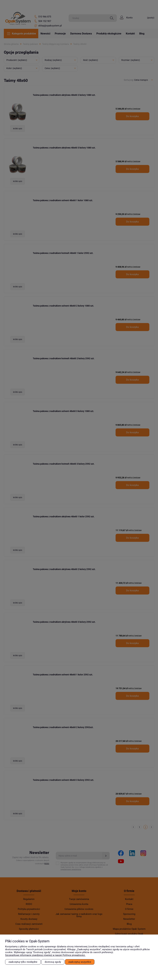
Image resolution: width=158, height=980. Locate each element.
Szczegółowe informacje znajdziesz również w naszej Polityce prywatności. (45, 955)
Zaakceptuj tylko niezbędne (23, 962)
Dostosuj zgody (53, 962)
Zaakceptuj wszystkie (80, 962)
